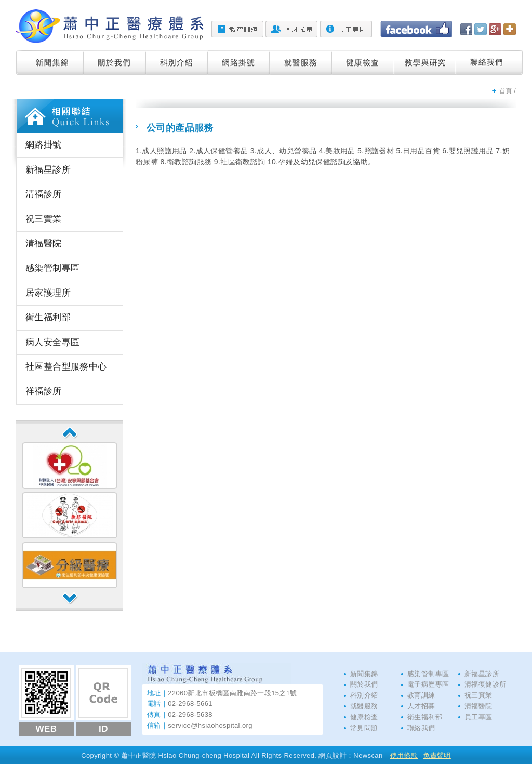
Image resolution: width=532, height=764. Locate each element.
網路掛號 (239, 62)
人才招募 (291, 29)
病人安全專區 (52, 342)
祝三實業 (44, 219)
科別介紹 (177, 62)
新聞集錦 (50, 62)
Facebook (416, 29)
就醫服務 (301, 62)
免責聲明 (437, 755)
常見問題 (364, 728)
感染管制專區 (52, 268)
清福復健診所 (485, 684)
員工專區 (346, 29)
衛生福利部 (48, 317)
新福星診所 (48, 170)
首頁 (506, 91)
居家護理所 (48, 293)
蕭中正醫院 (110, 26)
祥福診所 (44, 391)
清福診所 (44, 194)
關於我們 (115, 62)
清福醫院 (44, 243)
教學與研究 (425, 62)
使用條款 (404, 755)
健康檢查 (363, 62)
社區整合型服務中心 (66, 367)
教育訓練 (237, 29)
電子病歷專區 (428, 684)
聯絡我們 (489, 62)
